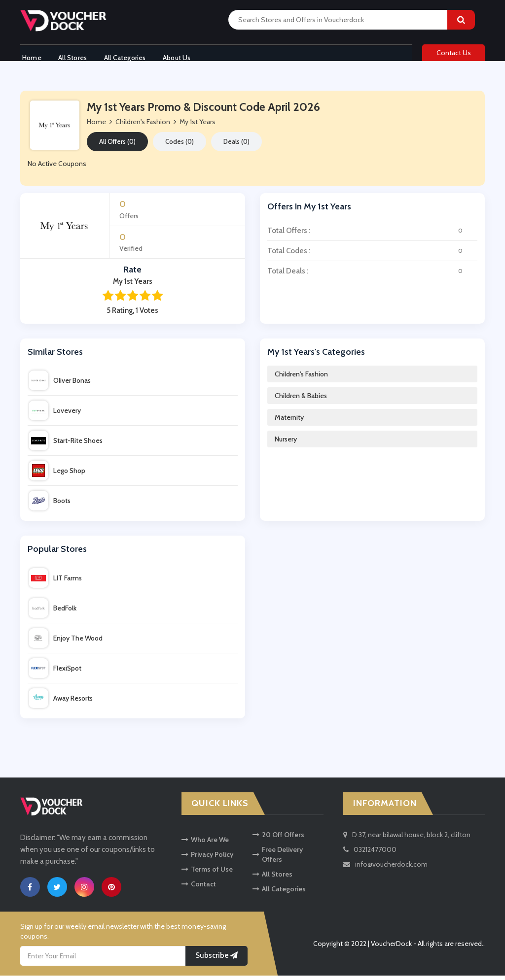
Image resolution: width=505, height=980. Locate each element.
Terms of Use (207, 873)
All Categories (128, 56)
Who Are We (205, 844)
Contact (199, 888)
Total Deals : (372, 275)
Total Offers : (372, 235)
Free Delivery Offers (278, 858)
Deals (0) (236, 146)
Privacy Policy (207, 858)
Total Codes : (372, 255)
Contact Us (454, 55)
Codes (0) (180, 146)
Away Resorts (61, 703)
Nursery (286, 443)
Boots (50, 505)
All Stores (73, 56)
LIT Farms (55, 582)
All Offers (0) (117, 146)
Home (30, 56)
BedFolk (53, 612)
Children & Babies (301, 400)
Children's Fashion (301, 378)
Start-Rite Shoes (66, 445)
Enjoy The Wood (66, 642)
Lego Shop (57, 475)
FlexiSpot (55, 673)
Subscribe (216, 960)
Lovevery (55, 415)
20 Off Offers (278, 839)
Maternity (289, 422)
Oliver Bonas (60, 385)
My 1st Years (198, 126)
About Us (183, 56)
